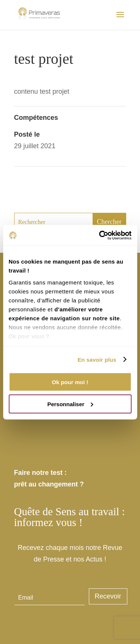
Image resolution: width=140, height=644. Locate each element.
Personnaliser (70, 404)
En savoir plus (97, 359)
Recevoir (108, 596)
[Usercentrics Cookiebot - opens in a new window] (100, 235)
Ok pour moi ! (70, 382)
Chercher (109, 222)
